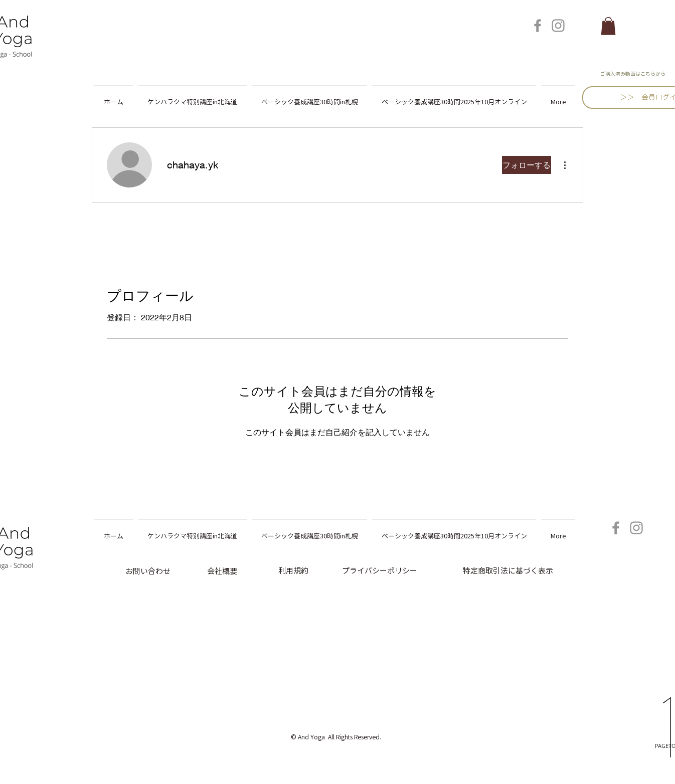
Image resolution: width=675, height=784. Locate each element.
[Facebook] (538, 26)
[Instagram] (558, 26)
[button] (608, 26)
